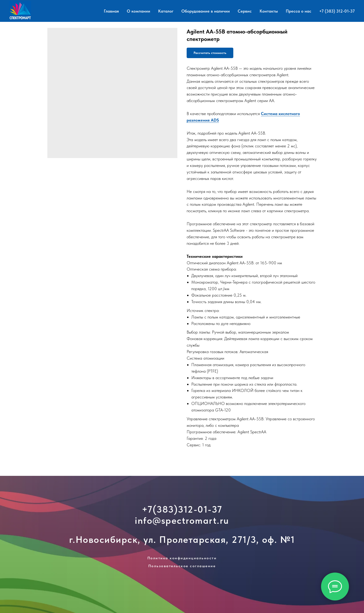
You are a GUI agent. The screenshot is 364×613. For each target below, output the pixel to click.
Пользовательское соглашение (182, 566)
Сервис (245, 11)
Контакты (269, 11)
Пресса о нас (299, 11)
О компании (138, 11)
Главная (111, 11)
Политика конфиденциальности (182, 558)
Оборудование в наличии (206, 11)
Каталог (166, 11)
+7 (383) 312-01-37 (337, 11)
